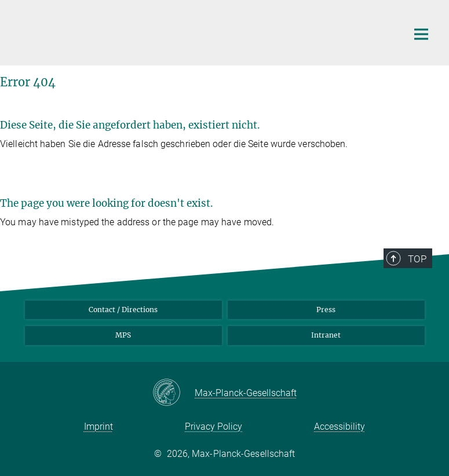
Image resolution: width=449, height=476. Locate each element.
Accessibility (340, 426)
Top (417, 259)
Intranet (326, 335)
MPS (123, 335)
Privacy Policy (213, 426)
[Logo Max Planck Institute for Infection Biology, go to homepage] (205, 31)
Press (326, 310)
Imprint (98, 426)
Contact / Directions (123, 310)
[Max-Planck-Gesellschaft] (174, 393)
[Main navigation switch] (421, 34)
